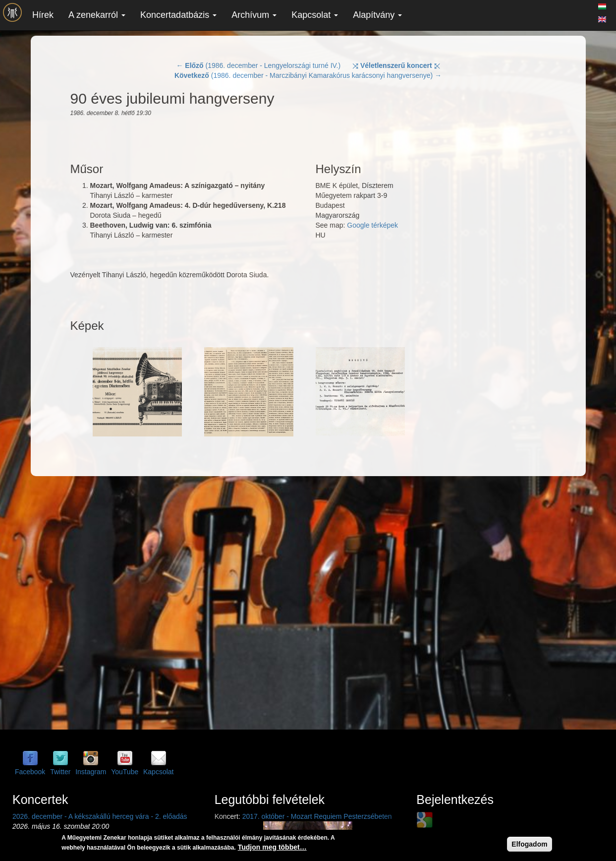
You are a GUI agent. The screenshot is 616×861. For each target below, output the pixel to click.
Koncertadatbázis (178, 15)
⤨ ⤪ (396, 65)
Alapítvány (377, 15)
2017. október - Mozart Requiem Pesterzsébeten (317, 816)
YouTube (125, 772)
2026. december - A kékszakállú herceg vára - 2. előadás (100, 816)
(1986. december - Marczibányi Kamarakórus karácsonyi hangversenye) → (308, 75)
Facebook (30, 772)
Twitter (60, 772)
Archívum (254, 15)
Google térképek (372, 225)
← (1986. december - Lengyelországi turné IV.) (258, 65)
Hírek (43, 15)
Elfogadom (529, 844)
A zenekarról (97, 15)
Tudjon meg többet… (272, 847)
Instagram (91, 772)
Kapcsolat (315, 15)
